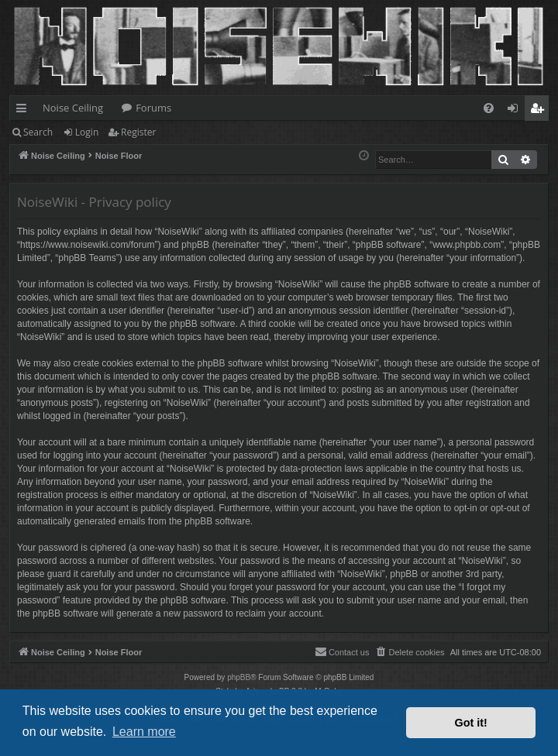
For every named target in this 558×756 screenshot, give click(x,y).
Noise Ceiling (73, 108)
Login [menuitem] (516, 111)
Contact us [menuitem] (342, 651)
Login (87, 132)
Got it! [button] (471, 723)
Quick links (24, 111)
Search (38, 132)
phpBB (239, 677)
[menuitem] (489, 108)
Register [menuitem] (540, 111)
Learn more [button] (144, 732)
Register (138, 132)
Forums (153, 108)
